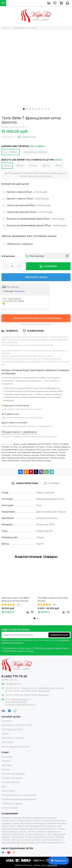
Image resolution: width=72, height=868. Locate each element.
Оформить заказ (36, 277)
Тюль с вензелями (10, 461)
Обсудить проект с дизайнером (19, 432)
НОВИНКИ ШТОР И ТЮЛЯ (39, 444)
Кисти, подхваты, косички (16, 747)
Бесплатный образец (35, 152)
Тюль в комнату (57, 458)
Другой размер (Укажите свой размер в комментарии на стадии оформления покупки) (36, 175)
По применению (27, 447)
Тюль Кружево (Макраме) (30, 452)
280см (46, 166)
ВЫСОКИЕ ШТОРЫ (13, 738)
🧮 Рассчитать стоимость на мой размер (36, 318)
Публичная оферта (12, 804)
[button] (24, 109)
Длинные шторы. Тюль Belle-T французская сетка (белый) (16, 599)
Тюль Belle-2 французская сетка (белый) (53, 599)
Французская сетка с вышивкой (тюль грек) (28, 458)
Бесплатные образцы (13, 774)
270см (33, 166)
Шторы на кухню (31, 455)
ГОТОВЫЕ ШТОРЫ (12, 730)
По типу (14, 447)
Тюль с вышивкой (27, 450)
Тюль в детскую (9, 452)
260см (20, 166)
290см (59, 166)
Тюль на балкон (48, 455)
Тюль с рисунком (60, 450)
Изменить (20, 291)
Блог (4, 787)
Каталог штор (19, 444)
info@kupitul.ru (13, 684)
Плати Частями (10, 808)
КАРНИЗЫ (7, 742)
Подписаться (59, 635)
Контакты (7, 757)
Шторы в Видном (62, 447)
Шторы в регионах (12, 778)
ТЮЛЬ (55, 444)
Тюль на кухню (44, 450)
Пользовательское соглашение (19, 795)
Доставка (7, 765)
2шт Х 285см (11, 152)
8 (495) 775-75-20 (14, 676)
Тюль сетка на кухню (41, 461)
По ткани (40, 447)
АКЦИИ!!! (6, 721)
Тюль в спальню (50, 452)
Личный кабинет (11, 782)
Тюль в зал (25, 461)
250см (7, 166)
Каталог (6, 761)
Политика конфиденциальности (19, 799)
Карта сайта (8, 791)
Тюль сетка (17, 455)
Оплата (6, 769)
